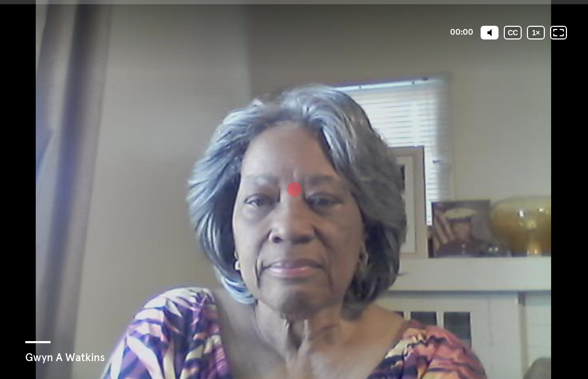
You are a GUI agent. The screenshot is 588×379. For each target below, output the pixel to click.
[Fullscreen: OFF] (559, 33)
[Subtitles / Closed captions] (513, 33)
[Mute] (490, 33)
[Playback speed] (536, 33)
